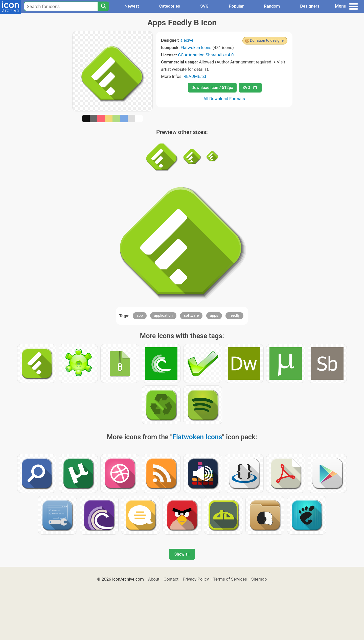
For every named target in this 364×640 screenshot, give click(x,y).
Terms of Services (230, 579)
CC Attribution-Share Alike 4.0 (206, 55)
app (140, 315)
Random (272, 6)
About (154, 579)
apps (214, 315)
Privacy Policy (196, 579)
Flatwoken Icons (196, 48)
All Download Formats (224, 99)
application (163, 315)
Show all (182, 554)
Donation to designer (267, 40)
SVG (204, 6)
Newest (132, 6)
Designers (310, 6)
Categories (170, 6)
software (191, 315)
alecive (187, 40)
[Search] (103, 6)
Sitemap (259, 579)
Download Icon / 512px (212, 88)
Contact (171, 579)
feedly (234, 315)
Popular (236, 6)
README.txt (195, 76)
